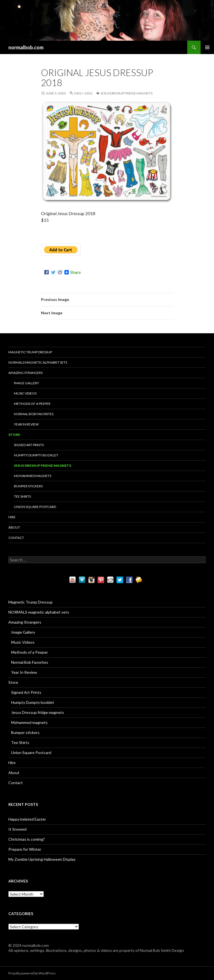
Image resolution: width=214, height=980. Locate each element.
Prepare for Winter (25, 849)
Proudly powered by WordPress (32, 973)
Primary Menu (207, 47)
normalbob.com (26, 47)
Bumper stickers (28, 486)
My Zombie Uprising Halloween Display (42, 859)
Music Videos (25, 393)
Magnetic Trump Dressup (30, 352)
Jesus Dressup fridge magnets (126, 93)
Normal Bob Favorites (34, 414)
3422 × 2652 (83, 93)
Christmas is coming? (27, 839)
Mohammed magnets (33, 476)
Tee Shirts (22, 496)
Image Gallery (26, 383)
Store (14, 435)
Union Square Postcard (35, 507)
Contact (16, 538)
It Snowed (17, 829)
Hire (12, 517)
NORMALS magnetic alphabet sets (38, 362)
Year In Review (26, 424)
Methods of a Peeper (32, 404)
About (14, 527)
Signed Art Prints (29, 445)
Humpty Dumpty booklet (36, 455)
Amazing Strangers (25, 373)
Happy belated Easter (27, 819)
